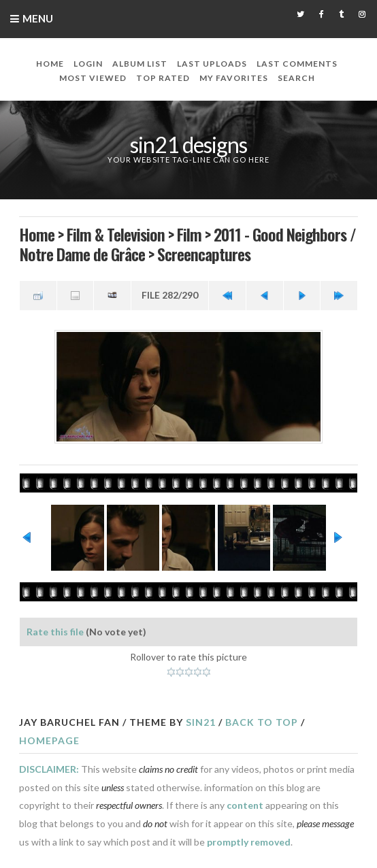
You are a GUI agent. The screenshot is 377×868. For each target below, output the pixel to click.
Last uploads (212, 64)
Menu (38, 18)
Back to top (262, 722)
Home (50, 64)
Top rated (163, 78)
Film (189, 234)
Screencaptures (204, 254)
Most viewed (93, 78)
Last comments (297, 64)
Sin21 (201, 722)
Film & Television (116, 234)
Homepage (49, 740)
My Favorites (234, 78)
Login (88, 64)
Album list (140, 64)
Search (296, 78)
